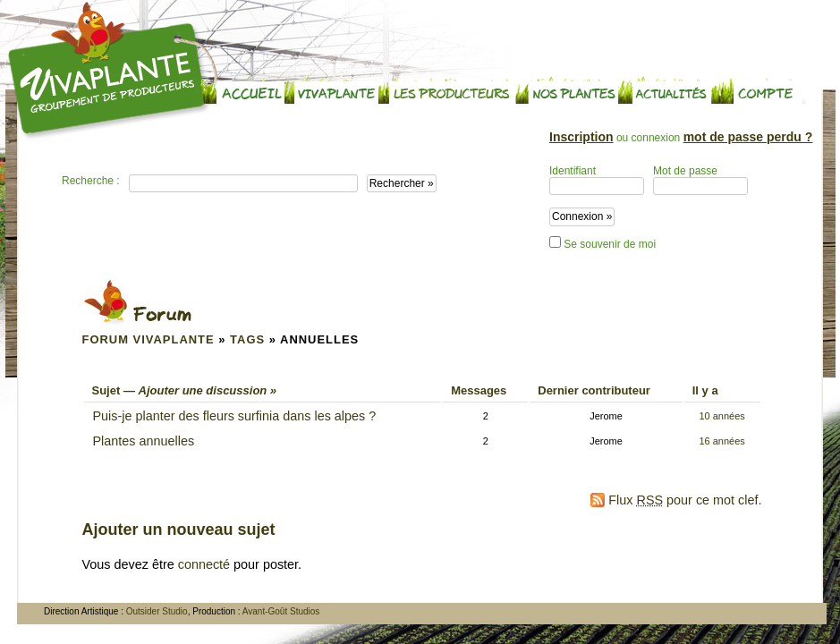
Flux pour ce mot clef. (685, 500)
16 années (721, 441)
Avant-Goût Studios (281, 611)
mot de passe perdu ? (748, 137)
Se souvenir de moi (602, 243)
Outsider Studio (157, 611)
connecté (204, 564)
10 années (721, 416)
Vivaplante (109, 71)
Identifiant (597, 180)
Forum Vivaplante (148, 339)
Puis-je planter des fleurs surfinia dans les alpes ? (235, 416)
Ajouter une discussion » (208, 390)
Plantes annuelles (144, 441)
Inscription (581, 137)
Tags (247, 339)
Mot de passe (700, 180)
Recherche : (91, 181)
